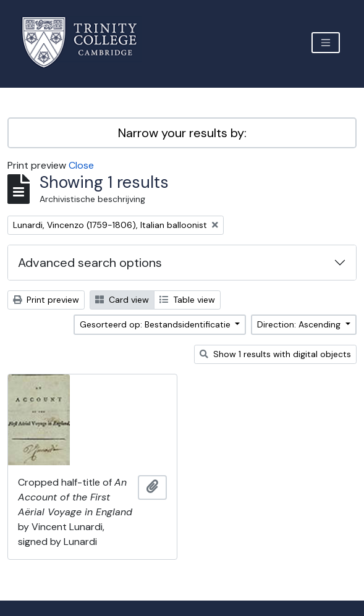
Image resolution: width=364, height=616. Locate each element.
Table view (187, 300)
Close (81, 165)
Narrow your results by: (182, 133)
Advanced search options (90, 263)
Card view (122, 300)
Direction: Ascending (300, 324)
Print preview (46, 300)
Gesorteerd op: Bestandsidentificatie (156, 324)
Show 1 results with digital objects (275, 354)
